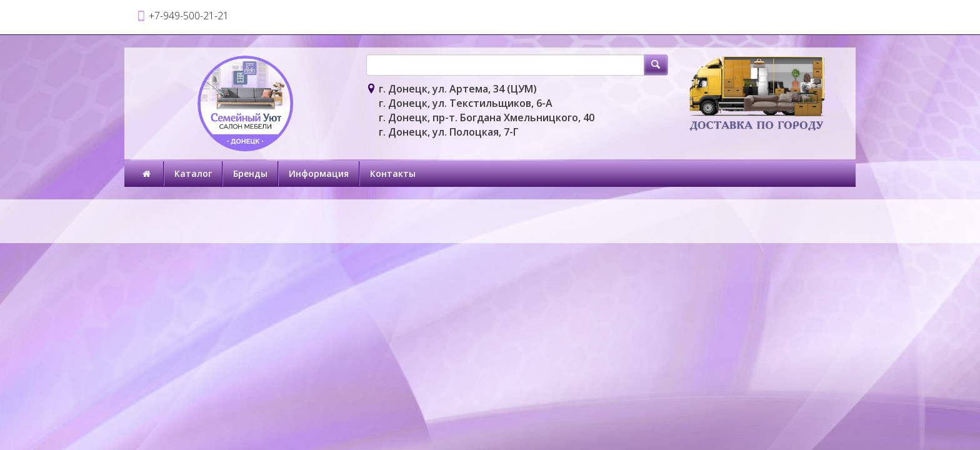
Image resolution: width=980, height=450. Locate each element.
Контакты (393, 173)
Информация (319, 173)
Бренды (250, 173)
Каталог (193, 173)
